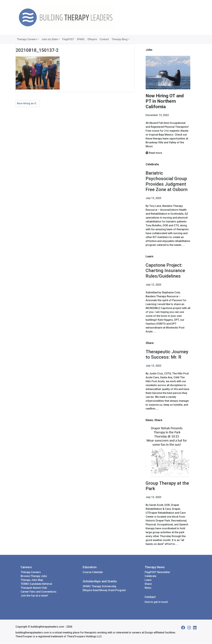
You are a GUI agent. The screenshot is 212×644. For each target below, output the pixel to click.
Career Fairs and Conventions (39, 592)
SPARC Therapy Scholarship (99, 587)
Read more (154, 153)
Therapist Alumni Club (34, 588)
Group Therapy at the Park (167, 486)
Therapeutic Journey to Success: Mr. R (167, 354)
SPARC (81, 39)
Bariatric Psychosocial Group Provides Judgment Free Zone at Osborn (167, 181)
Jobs (149, 50)
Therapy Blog (120, 39)
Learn (149, 257)
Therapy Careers (27, 39)
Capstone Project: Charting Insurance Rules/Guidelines (165, 271)
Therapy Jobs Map (32, 580)
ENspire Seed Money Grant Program (104, 591)
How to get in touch (156, 602)
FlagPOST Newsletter (157, 572)
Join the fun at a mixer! (34, 596)
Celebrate (152, 164)
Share (150, 343)
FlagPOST (68, 39)
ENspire (92, 39)
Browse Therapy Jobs (34, 576)
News (149, 420)
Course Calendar (93, 572)
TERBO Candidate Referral (36, 584)
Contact (104, 39)
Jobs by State (50, 39)
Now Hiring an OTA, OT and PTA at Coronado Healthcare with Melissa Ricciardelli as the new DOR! (28, 103)
